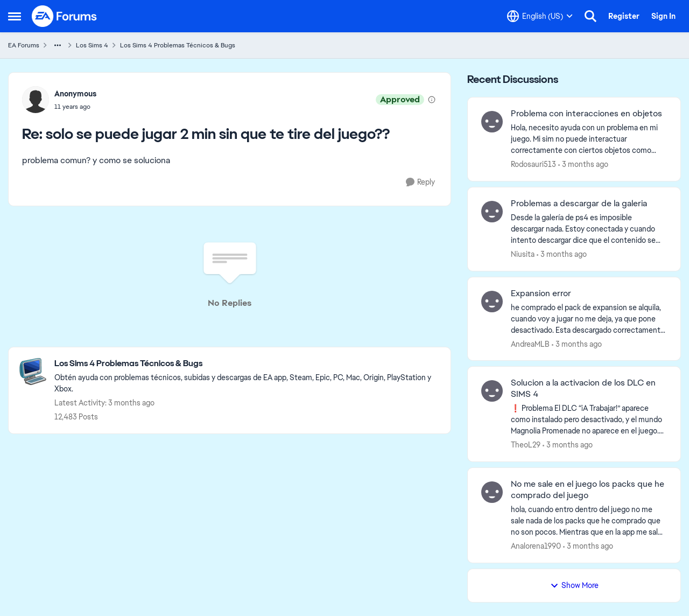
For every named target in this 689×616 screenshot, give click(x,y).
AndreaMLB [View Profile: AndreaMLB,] (530, 344)
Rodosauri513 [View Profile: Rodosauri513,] (533, 164)
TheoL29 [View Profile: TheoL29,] (526, 445)
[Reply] (420, 182)
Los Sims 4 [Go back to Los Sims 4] (92, 45)
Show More (574, 585)
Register (624, 16)
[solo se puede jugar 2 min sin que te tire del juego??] (75, 107)
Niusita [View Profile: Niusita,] (523, 254)
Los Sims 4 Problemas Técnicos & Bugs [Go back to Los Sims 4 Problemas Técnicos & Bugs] (178, 45)
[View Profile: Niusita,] (492, 212)
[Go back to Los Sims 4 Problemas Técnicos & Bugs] (247, 364)
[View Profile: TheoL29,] (492, 391)
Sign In (663, 16)
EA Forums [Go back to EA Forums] (24, 45)
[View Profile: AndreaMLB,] (492, 302)
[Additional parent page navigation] (58, 45)
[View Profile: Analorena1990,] (492, 492)
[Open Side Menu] (15, 16)
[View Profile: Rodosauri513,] (492, 122)
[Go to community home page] (65, 16)
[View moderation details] (432, 100)
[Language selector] (540, 16)
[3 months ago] (583, 164)
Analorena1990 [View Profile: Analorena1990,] (536, 546)
